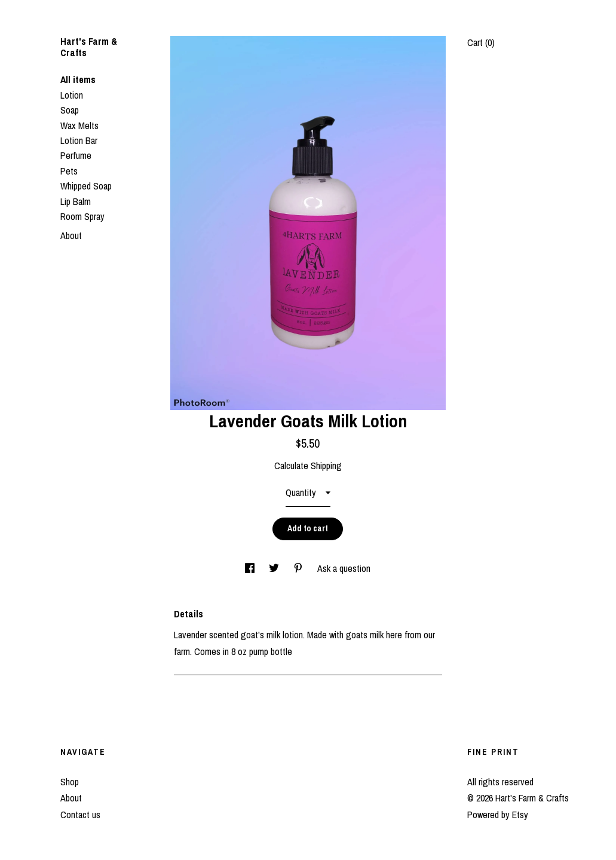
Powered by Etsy (498, 815)
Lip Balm (76, 201)
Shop (70, 782)
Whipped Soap (86, 186)
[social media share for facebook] (251, 568)
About (71, 235)
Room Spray (82, 216)
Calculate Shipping (308, 466)
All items (78, 79)
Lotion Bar (79, 140)
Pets (69, 171)
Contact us (80, 815)
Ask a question (344, 568)
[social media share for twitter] (275, 568)
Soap (70, 110)
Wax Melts (79, 126)
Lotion (72, 95)
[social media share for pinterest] (299, 568)
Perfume (76, 155)
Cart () (481, 42)
